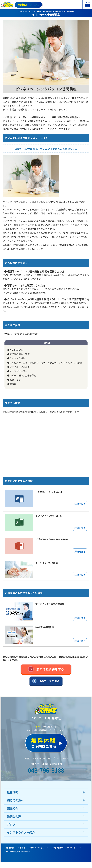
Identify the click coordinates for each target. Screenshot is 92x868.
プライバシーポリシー (39, 848)
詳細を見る (80, 504)
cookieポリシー (74, 848)
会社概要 (10, 848)
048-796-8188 (46, 770)
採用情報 (22, 848)
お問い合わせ (58, 848)
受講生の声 (14, 816)
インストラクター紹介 (21, 832)
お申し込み (28, 5)
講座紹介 (13, 808)
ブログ (11, 824)
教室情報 (13, 792)
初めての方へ (15, 800)
